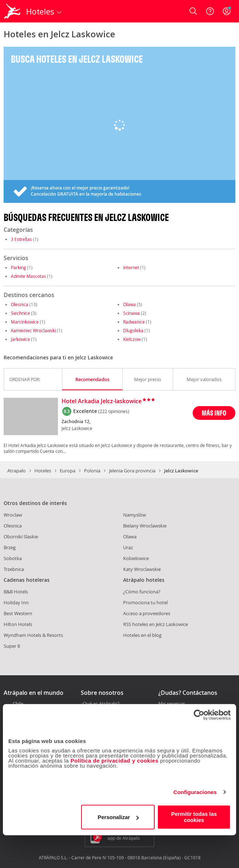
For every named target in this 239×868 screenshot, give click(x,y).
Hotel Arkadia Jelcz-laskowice (102, 401)
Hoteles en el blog (142, 635)
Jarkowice (20, 339)
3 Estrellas (21, 239)
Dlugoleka (133, 330)
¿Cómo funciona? (142, 592)
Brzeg (10, 547)
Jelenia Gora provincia (132, 471)
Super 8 (12, 646)
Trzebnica (14, 569)
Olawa (129, 304)
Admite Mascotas (28, 276)
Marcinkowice (25, 322)
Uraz (128, 547)
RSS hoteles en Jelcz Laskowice (156, 624)
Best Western (18, 613)
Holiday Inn (16, 602)
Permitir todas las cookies (194, 817)
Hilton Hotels (18, 624)
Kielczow (132, 339)
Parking (18, 267)
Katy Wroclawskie (142, 569)
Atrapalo (16, 471)
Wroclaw (13, 515)
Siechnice (20, 313)
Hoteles (43, 471)
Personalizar (118, 817)
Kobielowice (136, 558)
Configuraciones (195, 792)
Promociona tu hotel (145, 602)
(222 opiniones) (114, 411)
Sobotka (13, 558)
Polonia (92, 471)
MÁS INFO (214, 413)
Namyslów (135, 515)
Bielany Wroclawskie (145, 526)
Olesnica (20, 304)
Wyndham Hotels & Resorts (33, 635)
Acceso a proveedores (147, 613)
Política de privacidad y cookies (115, 761)
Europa (68, 471)
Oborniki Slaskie (21, 537)
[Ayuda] (210, 11)
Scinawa (131, 313)
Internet (131, 267)
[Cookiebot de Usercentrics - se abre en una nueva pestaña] (199, 715)
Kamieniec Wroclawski (33, 330)
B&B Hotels (16, 592)
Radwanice (134, 322)
